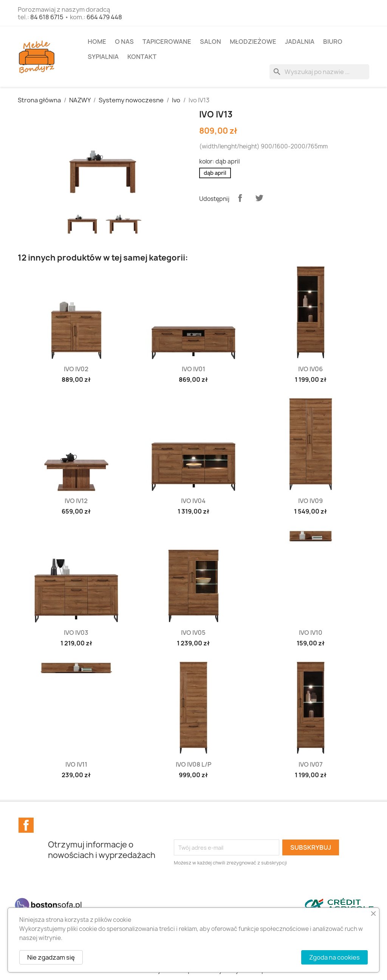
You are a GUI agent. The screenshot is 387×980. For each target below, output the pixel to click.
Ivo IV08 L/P (193, 764)
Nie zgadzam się (51, 957)
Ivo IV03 (76, 633)
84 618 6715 (47, 17)
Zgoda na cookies (334, 957)
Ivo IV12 (76, 501)
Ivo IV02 (76, 369)
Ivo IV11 (76, 764)
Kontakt (142, 57)
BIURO (333, 42)
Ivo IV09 (310, 501)
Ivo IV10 (311, 633)
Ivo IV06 (310, 369)
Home (97, 42)
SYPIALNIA (103, 57)
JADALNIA (300, 42)
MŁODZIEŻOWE (253, 42)
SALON (211, 42)
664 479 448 (104, 17)
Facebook (26, 825)
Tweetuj (259, 198)
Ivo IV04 (193, 501)
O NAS (124, 42)
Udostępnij (240, 198)
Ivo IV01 (193, 369)
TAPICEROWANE (167, 42)
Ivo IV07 (311, 764)
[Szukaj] (319, 72)
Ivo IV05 (193, 633)
